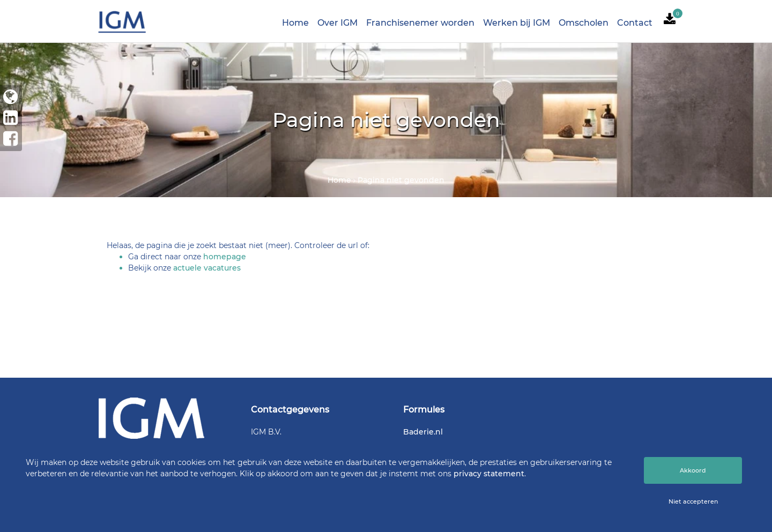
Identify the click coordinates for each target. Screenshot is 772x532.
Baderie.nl (423, 432)
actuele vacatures (207, 268)
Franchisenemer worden (420, 23)
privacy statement (489, 474)
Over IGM (337, 23)
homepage (225, 257)
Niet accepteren (693, 501)
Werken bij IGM (517, 23)
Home (295, 23)
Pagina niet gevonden (401, 180)
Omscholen (584, 23)
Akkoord (693, 470)
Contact (635, 23)
